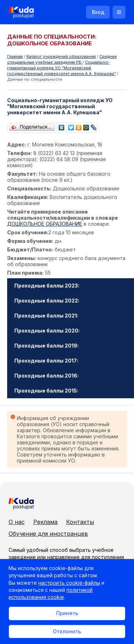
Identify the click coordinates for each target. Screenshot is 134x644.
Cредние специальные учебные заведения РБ (62, 59)
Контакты (80, 522)
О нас (17, 522)
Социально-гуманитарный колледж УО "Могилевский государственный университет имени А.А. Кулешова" (61, 68)
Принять (67, 613)
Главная (15, 56)
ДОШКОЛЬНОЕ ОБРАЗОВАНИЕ (45, 224)
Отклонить (67, 631)
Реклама (45, 522)
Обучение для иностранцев (48, 534)
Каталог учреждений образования (61, 56)
